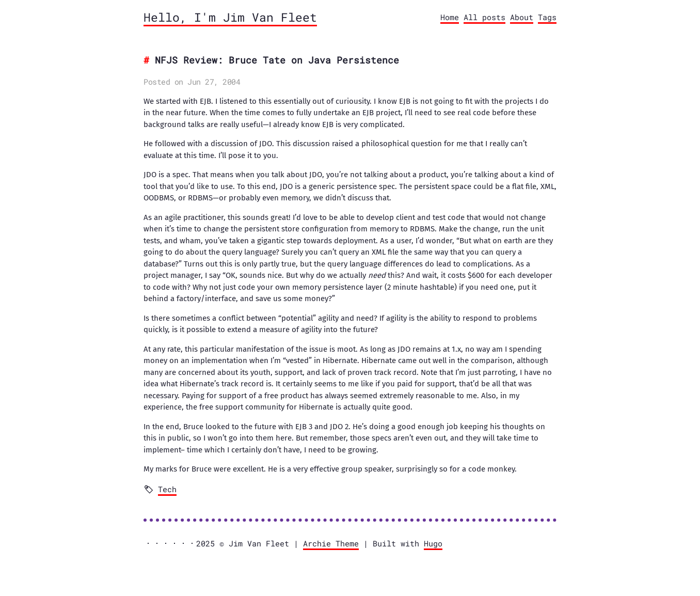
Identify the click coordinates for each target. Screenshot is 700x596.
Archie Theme (331, 543)
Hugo (433, 543)
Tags (547, 17)
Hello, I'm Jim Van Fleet (230, 17)
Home (450, 17)
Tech (167, 489)
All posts (484, 17)
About (522, 17)
